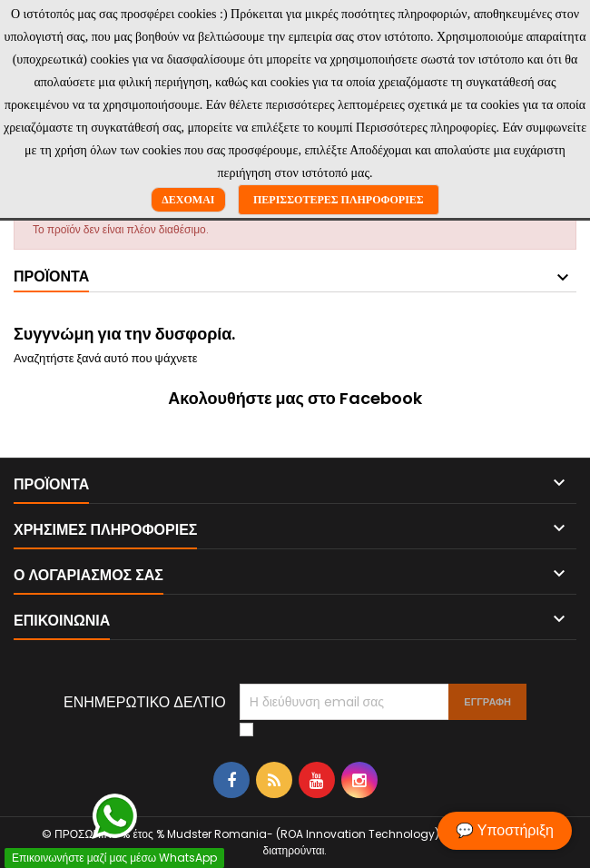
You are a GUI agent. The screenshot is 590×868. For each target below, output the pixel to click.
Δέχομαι (188, 200)
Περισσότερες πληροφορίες (339, 200)
